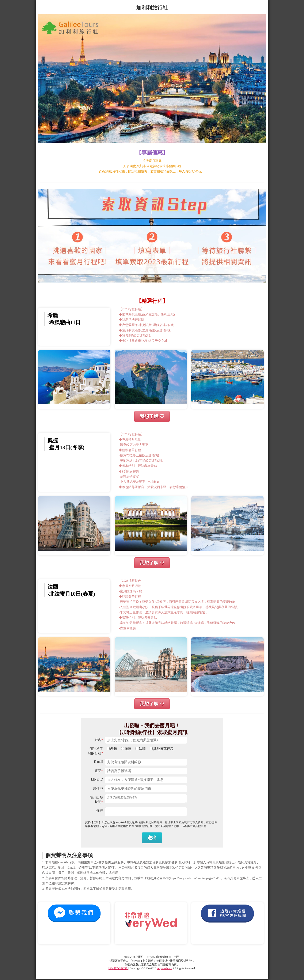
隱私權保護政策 (118, 970)
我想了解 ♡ (152, 416)
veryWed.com (164, 970)
